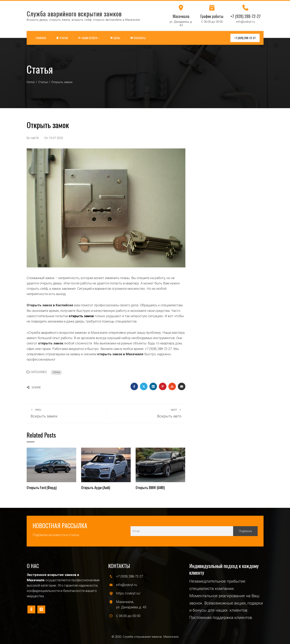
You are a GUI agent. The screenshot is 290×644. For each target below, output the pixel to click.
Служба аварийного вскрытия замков (74, 14)
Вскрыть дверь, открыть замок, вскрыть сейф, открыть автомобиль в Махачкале (83, 20)
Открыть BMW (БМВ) (150, 487)
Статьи (56, 372)
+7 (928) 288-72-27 (245, 38)
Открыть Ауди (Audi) (96, 487)
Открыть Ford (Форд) (42, 487)
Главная (41, 38)
